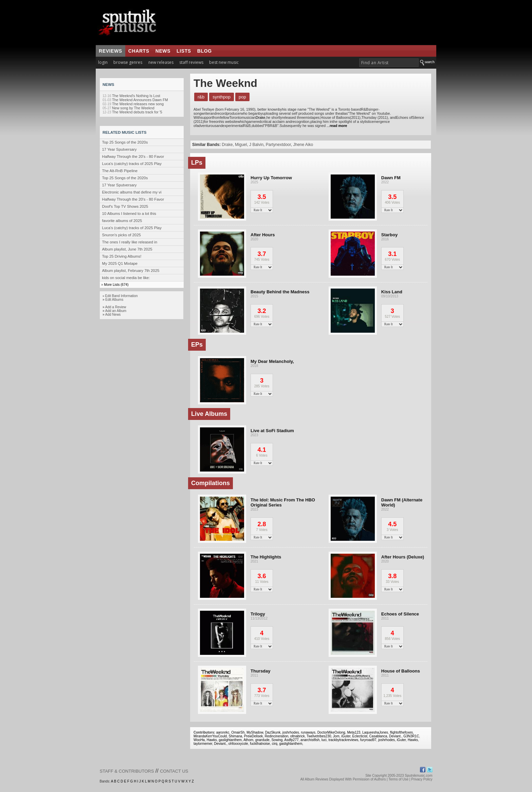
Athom (248, 740)
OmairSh (238, 732)
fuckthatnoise (260, 744)
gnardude (262, 740)
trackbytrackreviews (343, 740)
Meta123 (354, 732)
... (337, 126)
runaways (308, 732)
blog (205, 51)
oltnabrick (298, 736)
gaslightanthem (230, 740)
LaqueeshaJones (375, 732)
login (103, 62)
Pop (242, 97)
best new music (224, 62)
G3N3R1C (411, 736)
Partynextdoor (278, 145)
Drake (260, 117)
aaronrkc (223, 732)
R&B (201, 97)
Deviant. (395, 736)
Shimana (235, 736)
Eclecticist (360, 736)
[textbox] (389, 63)
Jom (336, 736)
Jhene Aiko (303, 145)
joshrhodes (291, 732)
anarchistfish (310, 740)
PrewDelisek (254, 736)
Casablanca (378, 736)
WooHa (199, 740)
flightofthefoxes (401, 732)
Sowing (277, 740)
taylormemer (203, 744)
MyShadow (255, 732)
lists (184, 51)
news (163, 51)
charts (139, 51)
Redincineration (277, 736)
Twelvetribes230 (319, 736)
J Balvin (256, 145)
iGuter (346, 736)
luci (324, 740)
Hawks (212, 740)
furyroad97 (368, 740)
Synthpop (222, 97)
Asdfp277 (291, 740)
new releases (161, 62)
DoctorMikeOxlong (331, 732)
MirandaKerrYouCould (210, 736)
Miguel (241, 145)
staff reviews (191, 62)
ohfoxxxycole (238, 744)
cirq (275, 744)
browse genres (128, 62)
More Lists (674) (116, 285)
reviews (111, 51)
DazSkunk (273, 732)
